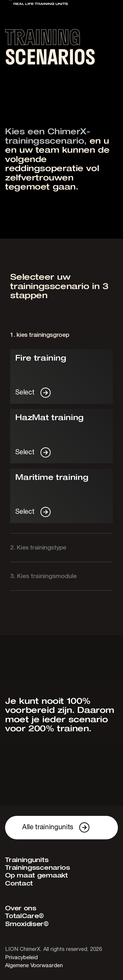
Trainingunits (27, 860)
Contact (19, 884)
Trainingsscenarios (38, 868)
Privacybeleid (21, 958)
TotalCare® (24, 916)
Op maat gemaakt (36, 876)
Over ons (21, 909)
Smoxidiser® (27, 924)
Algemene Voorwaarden (34, 966)
